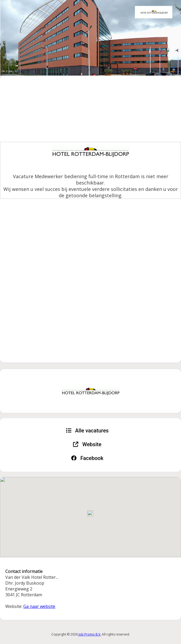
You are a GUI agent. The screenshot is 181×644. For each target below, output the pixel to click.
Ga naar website (39, 606)
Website (87, 444)
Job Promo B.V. (90, 634)
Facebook (87, 458)
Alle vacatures (87, 431)
